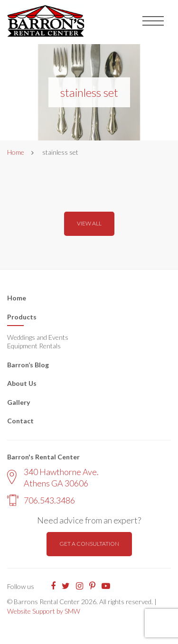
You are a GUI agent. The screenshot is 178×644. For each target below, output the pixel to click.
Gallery (19, 402)
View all (89, 223)
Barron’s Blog (28, 365)
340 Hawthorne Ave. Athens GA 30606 (53, 477)
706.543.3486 (41, 500)
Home (16, 152)
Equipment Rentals (34, 346)
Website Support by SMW (44, 611)
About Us (22, 383)
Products (22, 317)
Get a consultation (89, 544)
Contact (20, 421)
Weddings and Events (38, 337)
